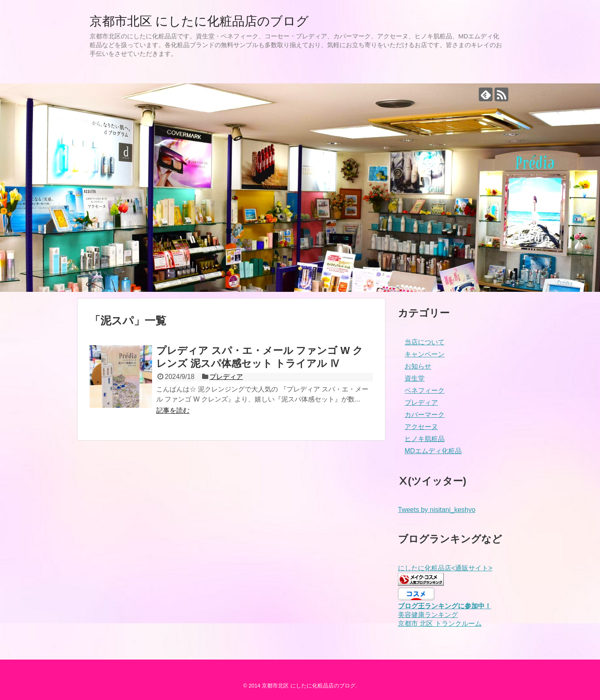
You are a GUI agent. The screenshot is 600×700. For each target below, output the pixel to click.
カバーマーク (425, 415)
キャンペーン (425, 354)
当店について (425, 342)
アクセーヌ (421, 427)
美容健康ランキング (428, 615)
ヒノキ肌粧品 (425, 439)
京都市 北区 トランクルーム (440, 623)
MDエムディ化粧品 (433, 451)
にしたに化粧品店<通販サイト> (445, 568)
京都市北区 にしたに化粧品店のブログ (199, 21)
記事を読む (173, 410)
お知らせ (418, 366)
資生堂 (415, 378)
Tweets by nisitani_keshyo (437, 510)
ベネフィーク (425, 390)
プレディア (226, 377)
